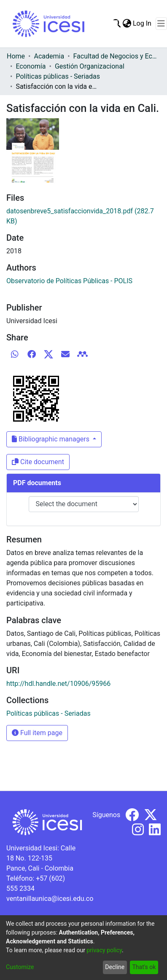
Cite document (38, 462)
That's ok (144, 967)
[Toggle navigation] (161, 24)
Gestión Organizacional (90, 66)
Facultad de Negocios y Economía (116, 56)
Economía (31, 66)
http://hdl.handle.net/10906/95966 (58, 684)
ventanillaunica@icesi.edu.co (50, 899)
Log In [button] (143, 23)
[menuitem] (127, 24)
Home (16, 56)
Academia (49, 56)
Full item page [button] (37, 733)
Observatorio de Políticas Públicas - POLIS (69, 281)
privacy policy (104, 950)
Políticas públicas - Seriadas (58, 76)
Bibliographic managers (51, 439)
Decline (115, 967)
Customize (20, 967)
